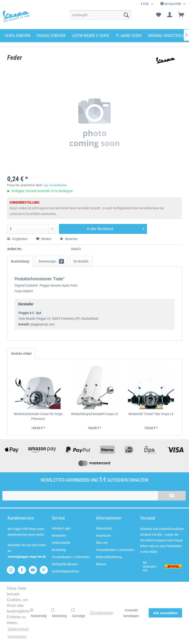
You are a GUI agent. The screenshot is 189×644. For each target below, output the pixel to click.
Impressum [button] (17, 636)
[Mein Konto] (170, 15)
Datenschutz (104, 528)
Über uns (102, 543)
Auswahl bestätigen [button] (131, 613)
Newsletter (59, 536)
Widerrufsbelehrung (109, 557)
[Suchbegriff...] (101, 15)
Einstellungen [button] (102, 613)
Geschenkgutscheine (66, 571)
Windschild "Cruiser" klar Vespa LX (151, 414)
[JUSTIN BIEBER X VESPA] (90, 36)
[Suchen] (126, 15)
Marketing (59, 613)
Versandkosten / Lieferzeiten (71, 557)
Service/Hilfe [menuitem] (171, 4)
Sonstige (78, 613)
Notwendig (38, 613)
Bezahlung (59, 550)
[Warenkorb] (181, 15)
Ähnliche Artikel (21, 354)
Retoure (101, 564)
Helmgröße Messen (65, 564)
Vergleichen (17, 239)
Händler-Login (61, 528)
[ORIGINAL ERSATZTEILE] (166, 36)
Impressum (103, 536)
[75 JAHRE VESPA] (128, 36)
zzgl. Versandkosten (55, 185)
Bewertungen (51, 261)
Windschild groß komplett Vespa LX (94, 414)
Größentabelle (61, 543)
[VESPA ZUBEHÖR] (18, 36)
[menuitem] (101, 15)
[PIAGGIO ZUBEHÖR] (51, 36)
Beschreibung (20, 261)
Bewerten (69, 239)
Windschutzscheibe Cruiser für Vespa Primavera (38, 416)
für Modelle (81, 261)
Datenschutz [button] (18, 629)
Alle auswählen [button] (165, 613)
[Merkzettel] (158, 15)
